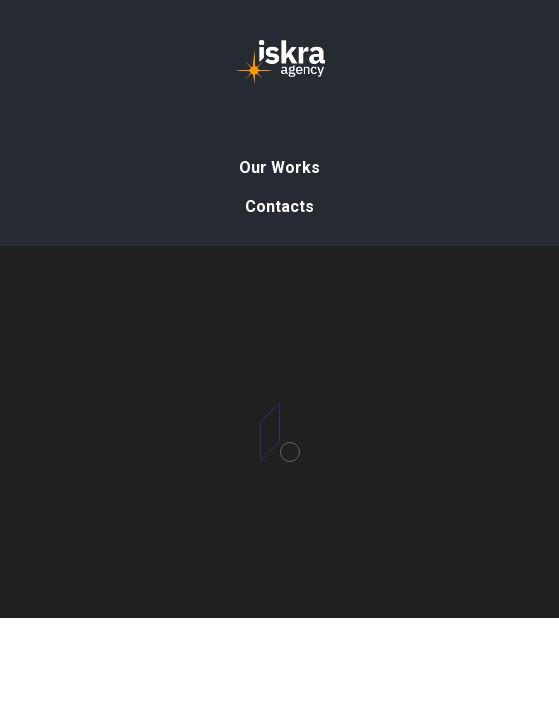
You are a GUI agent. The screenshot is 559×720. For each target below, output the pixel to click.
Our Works (279, 167)
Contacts (279, 206)
